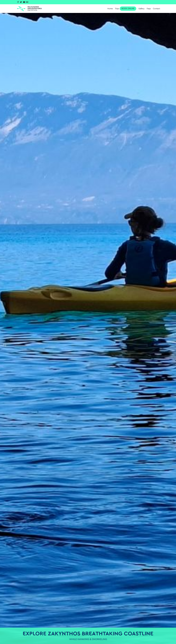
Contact (156, 9)
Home (110, 9)
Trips (126, 9)
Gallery (141, 9)
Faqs (149, 9)
